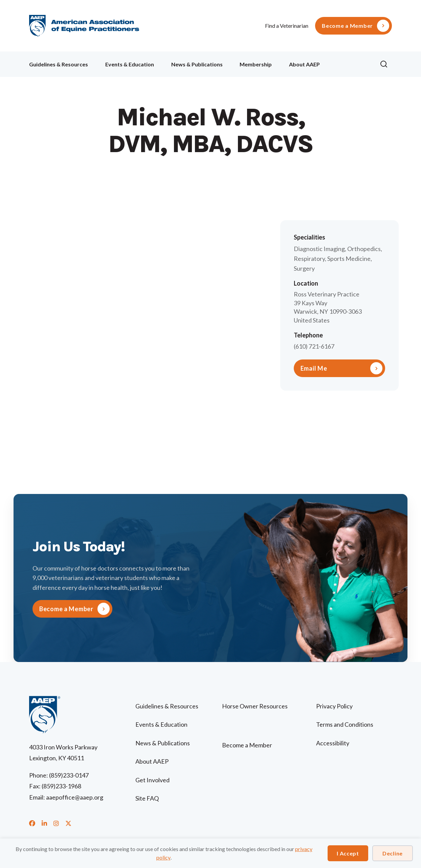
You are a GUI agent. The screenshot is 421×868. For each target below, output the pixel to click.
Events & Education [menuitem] (130, 64)
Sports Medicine (349, 259)
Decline (393, 853)
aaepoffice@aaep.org (75, 797)
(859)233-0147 (69, 775)
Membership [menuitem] (256, 64)
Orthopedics (364, 249)
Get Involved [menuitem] (152, 780)
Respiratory (309, 259)
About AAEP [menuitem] (304, 64)
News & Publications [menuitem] (197, 64)
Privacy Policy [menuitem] (334, 706)
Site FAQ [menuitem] (147, 798)
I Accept (348, 853)
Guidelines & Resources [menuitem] (59, 64)
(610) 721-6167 (314, 346)
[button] (386, 64)
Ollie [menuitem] (350, 63)
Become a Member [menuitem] (347, 26)
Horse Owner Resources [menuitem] (255, 706)
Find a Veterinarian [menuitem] (287, 26)
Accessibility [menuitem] (333, 743)
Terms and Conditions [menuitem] (345, 724)
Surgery (304, 268)
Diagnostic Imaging (319, 249)
